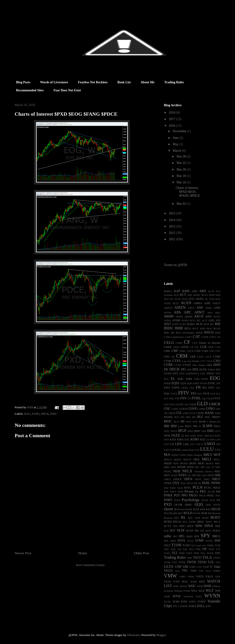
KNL (187, 440)
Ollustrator (134, 635)
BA (184, 324)
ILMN (207, 426)
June (176, 138)
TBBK (210, 545)
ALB (212, 299)
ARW (208, 316)
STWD (209, 541)
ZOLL (201, 606)
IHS (195, 426)
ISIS (204, 431)
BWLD (209, 332)
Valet (217, 567)
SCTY (168, 526)
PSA (218, 496)
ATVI (192, 320)
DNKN (211, 370)
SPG (182, 536)
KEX (218, 436)
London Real (187, 450)
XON (184, 602)
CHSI (176, 347)
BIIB (179, 328)
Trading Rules (174, 82)
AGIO (178, 299)
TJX (218, 549)
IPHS (190, 431)
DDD (217, 365)
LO (218, 444)
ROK (198, 518)
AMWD (168, 308)
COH (205, 351)
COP (211, 351)
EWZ (167, 388)
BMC (167, 333)
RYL (185, 522)
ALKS (167, 303)
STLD (190, 541)
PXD (53, 414)
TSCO (197, 558)
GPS (218, 409)
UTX (199, 567)
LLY (192, 444)
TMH (182, 553)
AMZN (180, 307)
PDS (166, 492)
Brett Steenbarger (185, 333)
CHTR (185, 347)
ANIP (217, 308)
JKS (187, 436)
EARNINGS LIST (196, 373)
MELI (206, 459)
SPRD (189, 536)
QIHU (189, 505)
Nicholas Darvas (203, 471)
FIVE (206, 394)
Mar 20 (182, 169)
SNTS (208, 531)
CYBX (178, 365)
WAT (202, 582)
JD (182, 436)
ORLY (216, 479)
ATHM (176, 320)
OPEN (188, 479)
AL (206, 299)
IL (200, 426)
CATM (205, 337)
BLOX (217, 328)
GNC (167, 409)
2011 (172, 239)
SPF (175, 536)
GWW (200, 413)
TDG (173, 549)
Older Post (142, 553)
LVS (218, 450)
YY (175, 606)
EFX (166, 379)
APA (177, 312)
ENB (197, 379)
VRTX (200, 577)
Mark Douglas (195, 455)
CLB (203, 347)
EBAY (211, 373)
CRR (193, 357)
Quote (169, 509)
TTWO (217, 558)
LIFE (179, 444)
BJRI (203, 328)
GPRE (202, 409)
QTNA (217, 505)
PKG (203, 491)
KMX (180, 440)
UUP (206, 567)
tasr (204, 545)
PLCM (211, 492)
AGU (191, 299)
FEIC (167, 394)
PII (197, 492)
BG (212, 324)
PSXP (177, 500)
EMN (189, 379)
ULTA (169, 567)
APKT (199, 312)
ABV (195, 291)
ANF (200, 308)
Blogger (161, 635)
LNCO (199, 444)
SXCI (167, 545)
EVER (203, 383)
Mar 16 (182, 182)
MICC (217, 459)
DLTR (203, 370)
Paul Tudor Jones (173, 488)
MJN (176, 463)
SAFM (192, 522)
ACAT (211, 291)
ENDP (205, 379)
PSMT (168, 500)
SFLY (190, 526)
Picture (189, 491)
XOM (176, 602)
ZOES (192, 606)
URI (185, 567)
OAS (204, 475)
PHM (180, 492)
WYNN (212, 596)
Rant (183, 509)
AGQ (185, 299)
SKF (218, 526)
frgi (204, 398)
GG (182, 404)
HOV (176, 422)
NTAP (174, 475)
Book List (124, 82)
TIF (204, 549)
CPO (167, 357)
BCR (207, 324)
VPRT (182, 577)
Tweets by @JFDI (175, 265)
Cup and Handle (190, 361)
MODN (184, 463)
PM (218, 492)
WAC (185, 582)
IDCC (188, 426)
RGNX (197, 513)
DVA (182, 373)
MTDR (181, 467)
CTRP (217, 357)
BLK (209, 328)
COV (218, 351)
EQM (183, 383)
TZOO (202, 562)
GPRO (210, 409)
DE (166, 369)
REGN (216, 509)
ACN (176, 295)
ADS (190, 295)
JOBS (193, 436)
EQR (189, 383)
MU (197, 467)
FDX (211, 388)
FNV (184, 398)
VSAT (168, 582)
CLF (211, 347)
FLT (166, 398)
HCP (177, 417)
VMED (217, 571)
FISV (200, 394)
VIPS (193, 571)
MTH (190, 467)
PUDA (205, 500)
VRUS (209, 577)
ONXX (178, 479)
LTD (197, 450)
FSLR (209, 398)
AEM (211, 295)
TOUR (210, 553)
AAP (177, 291)
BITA (188, 328)
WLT (210, 590)
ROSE (206, 518)
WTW (177, 596)
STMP (199, 541)
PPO (185, 495)
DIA (195, 369)
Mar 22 (182, 163)
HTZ (195, 422)
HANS (209, 413)
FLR (213, 394)
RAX (196, 509)
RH (210, 513)
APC (188, 312)
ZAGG (184, 606)
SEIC (182, 526)
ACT (183, 295)
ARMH (169, 316)
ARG (218, 313)
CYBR (168, 365)
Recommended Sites (30, 90)
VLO (208, 571)
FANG (36, 414)
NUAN (196, 475)
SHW (199, 526)
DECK (175, 369)
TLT (174, 553)
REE (208, 509)
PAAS (190, 483)
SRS (166, 541)
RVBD (168, 522)
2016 (173, 126)
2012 (173, 233)
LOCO (167, 450)
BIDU (169, 328)
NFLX (187, 471)
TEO (191, 549)
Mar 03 (182, 204)
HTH (189, 422)
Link (186, 444)
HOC (168, 421)
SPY (206, 536)
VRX (218, 577)
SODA (216, 531)
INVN (174, 431)
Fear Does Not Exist (67, 90)
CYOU (187, 365)
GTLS (192, 413)
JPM (207, 436)
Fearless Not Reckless (93, 82)
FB (198, 387)
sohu (168, 536)
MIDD (168, 463)
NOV (167, 475)
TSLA (207, 557)
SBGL (201, 522)
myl (208, 467)
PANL (206, 483)
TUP (174, 562)
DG (183, 369)
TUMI (167, 562)
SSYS (181, 541)
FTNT (217, 398)
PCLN (197, 487)
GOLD (183, 409)
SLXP (190, 531)
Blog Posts (23, 82)
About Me (148, 82)
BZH (218, 333)
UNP (178, 567)
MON (193, 463)
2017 (173, 119)
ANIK (208, 308)
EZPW (176, 388)
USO (192, 567)
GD (177, 404)
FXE (172, 404)
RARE (189, 509)
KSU (203, 440)
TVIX (182, 562)
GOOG (193, 409)
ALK (218, 299)
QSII (208, 505)
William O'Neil (182, 591)
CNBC (182, 351)
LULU (207, 449)
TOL (203, 553)
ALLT (176, 303)
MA (167, 455)
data (209, 365)
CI (192, 347)
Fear (218, 388)
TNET (189, 553)
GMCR (215, 404)
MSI (173, 467)
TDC (166, 549)
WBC (176, 586)
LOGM (176, 450)
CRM (182, 356)
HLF (200, 417)
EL (173, 379)
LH (172, 444)
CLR (218, 347)
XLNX (167, 602)
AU (198, 320)
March (177, 151)
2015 (173, 213)
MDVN (187, 459)
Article (189, 316)
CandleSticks (177, 337)
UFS (218, 562)
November (180, 131)
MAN (183, 455)
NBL (218, 467)
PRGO (193, 495)
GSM (185, 413)
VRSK (191, 577)
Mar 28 (182, 156)
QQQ (199, 504)
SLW (181, 530)
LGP (166, 444)
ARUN (199, 316)
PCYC (208, 488)
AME (207, 303)
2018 (173, 113)
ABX (203, 291)
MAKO (175, 455)
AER (218, 295)
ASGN (217, 316)
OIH (217, 475)
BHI (218, 324)
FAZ (192, 388)
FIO (193, 393)
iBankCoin (215, 422)
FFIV (184, 393)
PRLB (202, 496)
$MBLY (168, 291)
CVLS (209, 361)
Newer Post (23, 553)
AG (172, 299)
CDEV (213, 337)
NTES (183, 475)
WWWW (188, 596)
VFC (185, 571)
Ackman (168, 295)
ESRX (196, 383)
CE (219, 337)
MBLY (208, 455)
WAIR (194, 582)
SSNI (173, 541)
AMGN (216, 303)
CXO (217, 361)
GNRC (175, 409)
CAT (196, 337)
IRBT (197, 431)
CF (187, 342)
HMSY (216, 417)
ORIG (207, 479)
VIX (201, 571)
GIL (186, 404)
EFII (218, 373)
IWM (167, 436)
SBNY (209, 522)
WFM (200, 586)
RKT (177, 518)
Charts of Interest (210, 343)
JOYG (200, 436)
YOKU (202, 602)
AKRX (200, 299)
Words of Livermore (54, 82)
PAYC (188, 488)
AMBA (198, 303)
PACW (197, 483)
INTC (167, 431)
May (176, 144)
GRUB (172, 413)
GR (166, 413)
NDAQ (168, 471)
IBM (173, 426)
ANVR (168, 313)
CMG (167, 351)
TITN (211, 549)
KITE (173, 440)
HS (182, 421)
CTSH (168, 361)
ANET (191, 308)
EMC (181, 379)
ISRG (211, 431)
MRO (167, 467)
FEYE (174, 394)
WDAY (184, 586)
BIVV (195, 328)
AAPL (186, 291)
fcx (204, 388)
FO (189, 398)
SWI (217, 541)
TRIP (190, 558)
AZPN (175, 324)
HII (194, 417)
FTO (166, 404)
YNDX (192, 602)
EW (218, 383)
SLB (166, 531)
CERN (179, 343)
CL (197, 347)
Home (83, 553)
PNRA (168, 495)
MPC (218, 463)
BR (173, 333)
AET (166, 299)
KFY (166, 440)
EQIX (175, 383)
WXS (199, 596)
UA (211, 562)
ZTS (208, 606)
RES (180, 513)
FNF (177, 398)
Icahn (181, 426)
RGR (204, 513)
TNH (196, 553)
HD (182, 417)
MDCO (168, 459)
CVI (203, 361)
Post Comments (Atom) (90, 565)
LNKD (210, 444)
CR (173, 357)
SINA (209, 526)
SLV (172, 531)
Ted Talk (182, 549)
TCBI (217, 545)
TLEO (167, 553)
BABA (191, 324)
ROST (215, 517)
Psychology (190, 500)
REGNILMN (171, 513)
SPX (197, 536)
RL (183, 517)
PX (218, 500)
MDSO (177, 459)
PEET (173, 492)
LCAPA (211, 440)
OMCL (168, 479)
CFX (195, 343)
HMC (208, 417)
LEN (218, 440)
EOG (27, 414)
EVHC (211, 383)
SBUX (217, 522)
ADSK (196, 295)
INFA (217, 426)
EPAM (167, 383)
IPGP (182, 431)
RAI (177, 509)
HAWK (168, 417)
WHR (207, 586)
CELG (169, 343)
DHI (189, 370)
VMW (170, 576)
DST (176, 373)
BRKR (199, 333)
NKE (217, 471)
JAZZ (175, 435)
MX (203, 467)
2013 (173, 226)
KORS (195, 439)
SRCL (216, 536)
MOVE (210, 463)
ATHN (185, 320)
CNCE (190, 351)
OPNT (198, 479)
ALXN (186, 303)
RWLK (177, 522)
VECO (168, 571)
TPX (218, 553)
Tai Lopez (196, 545)
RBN (203, 509)
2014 (173, 220)
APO (210, 313)
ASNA (167, 320)
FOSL (196, 398)
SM (196, 531)
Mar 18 (182, 176)
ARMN (179, 316)
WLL (194, 591)
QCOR (178, 505)
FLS (218, 394)
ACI (218, 291)
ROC (191, 518)
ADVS (204, 295)
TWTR (192, 562)
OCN (211, 475)
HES (188, 417)
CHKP (168, 347)
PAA (183, 483)
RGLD (188, 513)
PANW (216, 483)
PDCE (45, 414)
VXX (176, 582)
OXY (176, 483)
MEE (197, 459)
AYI (218, 320)
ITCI (218, 431)
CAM (167, 337)
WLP (202, 591)
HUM (202, 422)
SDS (175, 526)
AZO (167, 324)
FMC (172, 398)
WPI (218, 591)
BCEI (200, 324)
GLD (202, 404)
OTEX (168, 483)
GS (179, 413)
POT (177, 495)
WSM (167, 596)
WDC (192, 586)
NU (189, 475)
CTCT (208, 357)
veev (177, 571)
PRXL (210, 496)
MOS (201, 463)
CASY (188, 337)
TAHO (186, 545)
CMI (174, 351)
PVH (213, 500)
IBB (166, 426)
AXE (211, 320)
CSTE (200, 357)
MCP (217, 455)
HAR (218, 413)
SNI (202, 531)
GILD (193, 404)
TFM (198, 549)
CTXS (176, 361)
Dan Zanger (199, 365)
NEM (177, 471)
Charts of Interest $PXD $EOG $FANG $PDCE (188, 192)
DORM (168, 373)
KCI (212, 436)
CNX (198, 351)
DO (218, 370)
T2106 (176, 545)
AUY (204, 320)
